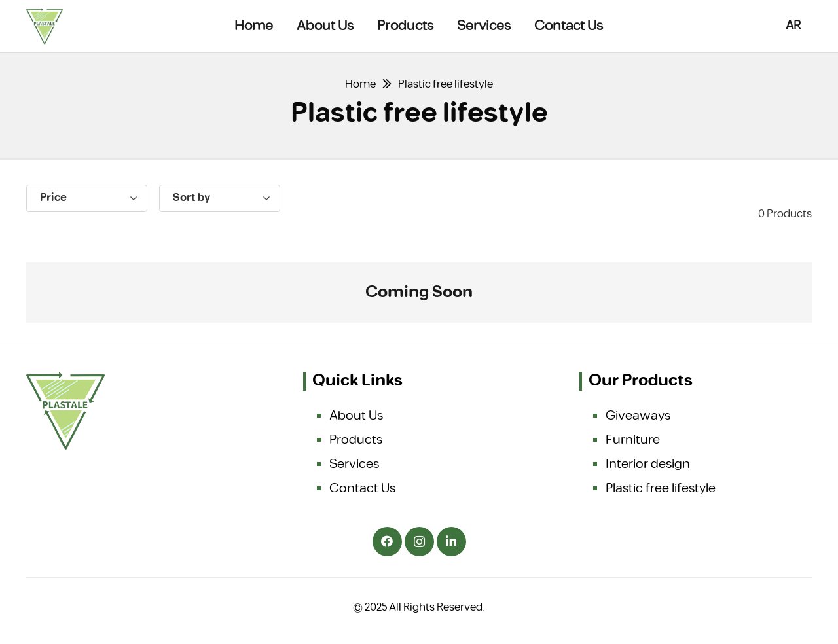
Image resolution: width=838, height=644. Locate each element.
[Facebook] (387, 542)
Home (360, 84)
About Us (356, 416)
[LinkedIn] (451, 542)
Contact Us (362, 488)
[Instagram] (419, 542)
